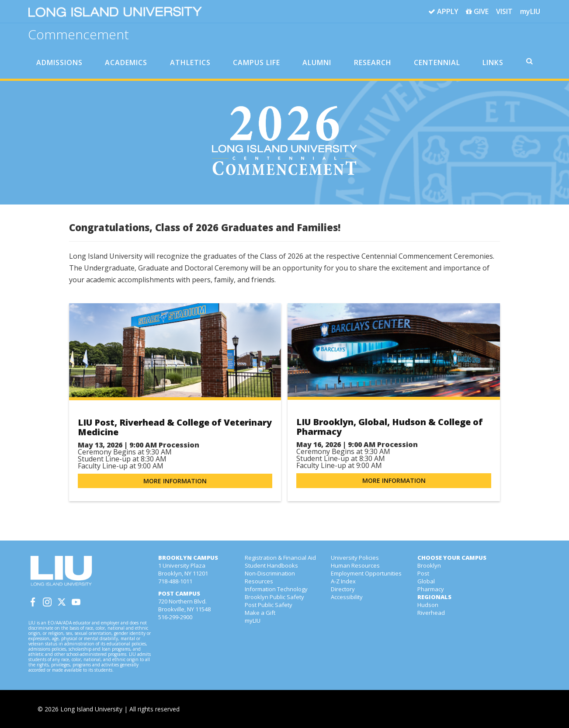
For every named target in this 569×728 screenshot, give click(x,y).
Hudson (428, 605)
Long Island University (91, 709)
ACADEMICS (126, 62)
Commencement (78, 33)
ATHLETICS (190, 62)
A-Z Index (343, 581)
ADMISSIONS (59, 62)
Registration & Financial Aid (280, 558)
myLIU (530, 11)
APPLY (443, 12)
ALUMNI (317, 62)
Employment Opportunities (366, 573)
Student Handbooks (271, 565)
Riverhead (431, 613)
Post (423, 573)
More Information (175, 481)
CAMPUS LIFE (257, 62)
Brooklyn (429, 565)
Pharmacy (431, 589)
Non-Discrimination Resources (270, 577)
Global (426, 581)
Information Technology (276, 589)
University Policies (355, 558)
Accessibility (347, 597)
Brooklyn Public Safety (274, 597)
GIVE (477, 12)
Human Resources (355, 565)
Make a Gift (260, 613)
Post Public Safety (269, 605)
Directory (343, 589)
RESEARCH (373, 62)
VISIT (504, 11)
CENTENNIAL (437, 62)
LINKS (493, 62)
